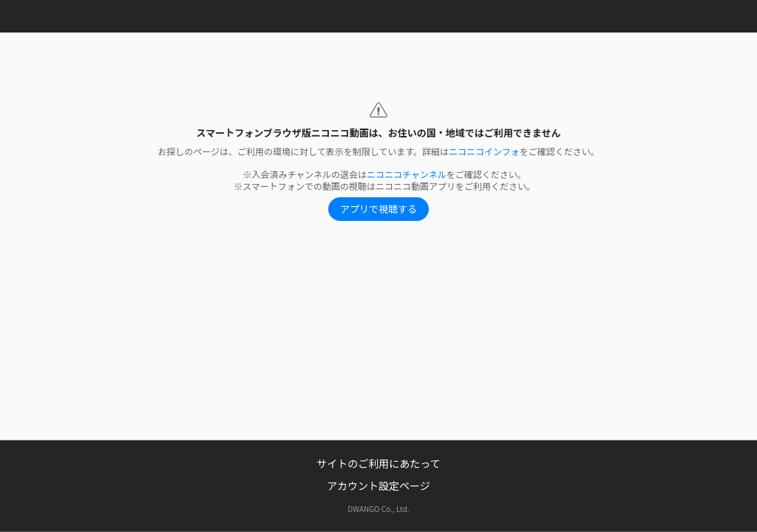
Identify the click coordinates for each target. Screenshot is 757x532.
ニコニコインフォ (484, 151)
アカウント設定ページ (378, 485)
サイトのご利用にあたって (378, 463)
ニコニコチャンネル (407, 174)
